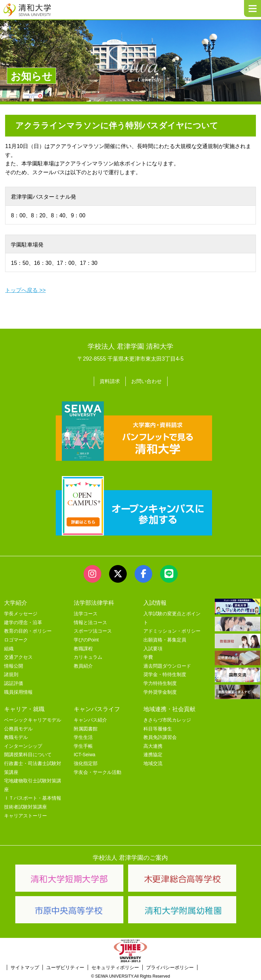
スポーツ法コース (93, 630)
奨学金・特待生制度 (165, 674)
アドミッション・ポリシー (172, 630)
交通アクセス (18, 657)
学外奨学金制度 (160, 691)
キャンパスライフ (97, 708)
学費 (148, 657)
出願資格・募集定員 (165, 639)
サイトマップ (25, 967)
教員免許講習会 (160, 737)
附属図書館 (86, 728)
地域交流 (153, 763)
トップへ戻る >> (25, 290)
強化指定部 (86, 763)
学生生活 (83, 737)
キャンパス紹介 (90, 719)
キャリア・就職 (24, 708)
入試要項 (153, 648)
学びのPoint (86, 639)
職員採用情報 (18, 691)
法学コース (86, 613)
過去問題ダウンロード (167, 665)
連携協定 (153, 754)
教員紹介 (83, 665)
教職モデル (16, 737)
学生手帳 (83, 745)
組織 (9, 648)
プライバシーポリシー (170, 967)
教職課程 (83, 648)
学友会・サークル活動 (98, 771)
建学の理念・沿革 (23, 622)
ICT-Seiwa (84, 754)
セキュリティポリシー (115, 967)
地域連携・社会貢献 (169, 708)
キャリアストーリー (25, 815)
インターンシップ (23, 745)
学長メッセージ (21, 613)
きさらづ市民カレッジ (167, 719)
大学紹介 (16, 602)
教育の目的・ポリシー (28, 630)
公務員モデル (18, 728)
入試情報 (155, 602)
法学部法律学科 (94, 602)
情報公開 (14, 665)
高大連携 (153, 745)
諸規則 (11, 674)
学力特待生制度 (160, 683)
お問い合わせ (147, 381)
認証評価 (14, 683)
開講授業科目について (28, 754)
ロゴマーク (16, 639)
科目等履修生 (158, 728)
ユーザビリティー (65, 967)
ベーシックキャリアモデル (33, 719)
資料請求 (109, 381)
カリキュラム (88, 657)
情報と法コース (90, 622)
